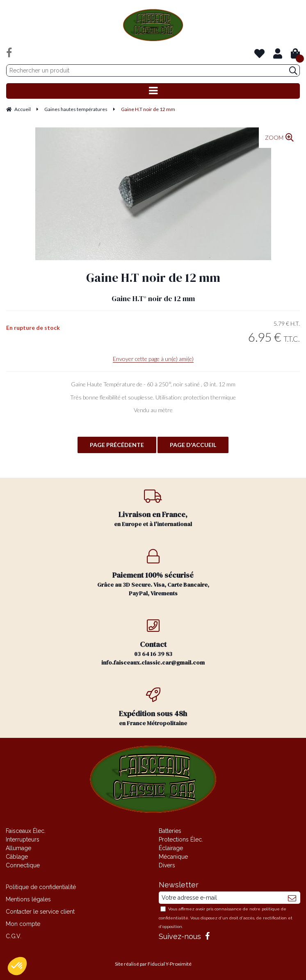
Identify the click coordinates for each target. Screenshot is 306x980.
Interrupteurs (23, 839)
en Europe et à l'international (153, 508)
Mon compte (23, 924)
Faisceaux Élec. (26, 831)
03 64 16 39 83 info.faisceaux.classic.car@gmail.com (153, 642)
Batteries (170, 831)
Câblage (17, 857)
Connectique (23, 865)
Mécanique (173, 857)
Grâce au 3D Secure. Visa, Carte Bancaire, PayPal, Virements (153, 573)
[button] (17, 966)
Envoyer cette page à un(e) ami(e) (153, 359)
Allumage (18, 848)
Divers (167, 865)
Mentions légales (28, 899)
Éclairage (171, 848)
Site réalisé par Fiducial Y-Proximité (153, 964)
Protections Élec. (181, 839)
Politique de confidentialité (41, 887)
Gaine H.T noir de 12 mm (153, 278)
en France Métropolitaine (153, 707)
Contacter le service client (40, 912)
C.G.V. (14, 936)
